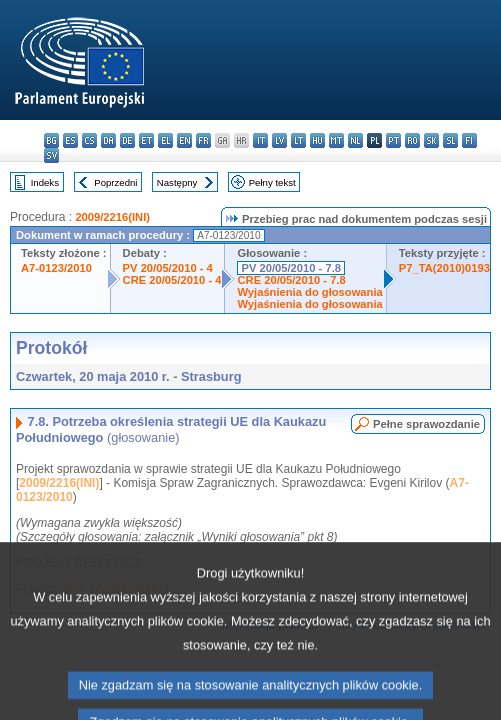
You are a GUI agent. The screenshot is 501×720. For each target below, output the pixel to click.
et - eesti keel (146, 140)
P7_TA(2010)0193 (444, 268)
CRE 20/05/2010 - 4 (172, 280)
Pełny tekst (272, 182)
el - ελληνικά (165, 140)
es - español (70, 140)
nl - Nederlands (355, 140)
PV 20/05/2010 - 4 (168, 268)
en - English (184, 140)
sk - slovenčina (431, 140)
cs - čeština (89, 140)
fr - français (203, 140)
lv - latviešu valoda (279, 140)
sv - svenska (51, 155)
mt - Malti (336, 140)
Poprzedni (115, 182)
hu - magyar (317, 140)
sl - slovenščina (450, 140)
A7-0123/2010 (56, 268)
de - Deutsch (127, 140)
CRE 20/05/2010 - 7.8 (291, 280)
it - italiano (260, 140)
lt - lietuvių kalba (298, 140)
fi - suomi (469, 140)
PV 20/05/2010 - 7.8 (291, 268)
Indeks (45, 182)
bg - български (51, 140)
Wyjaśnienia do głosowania (309, 292)
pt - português (393, 140)
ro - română (412, 140)
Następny (177, 182)
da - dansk (108, 140)
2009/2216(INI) (112, 217)
